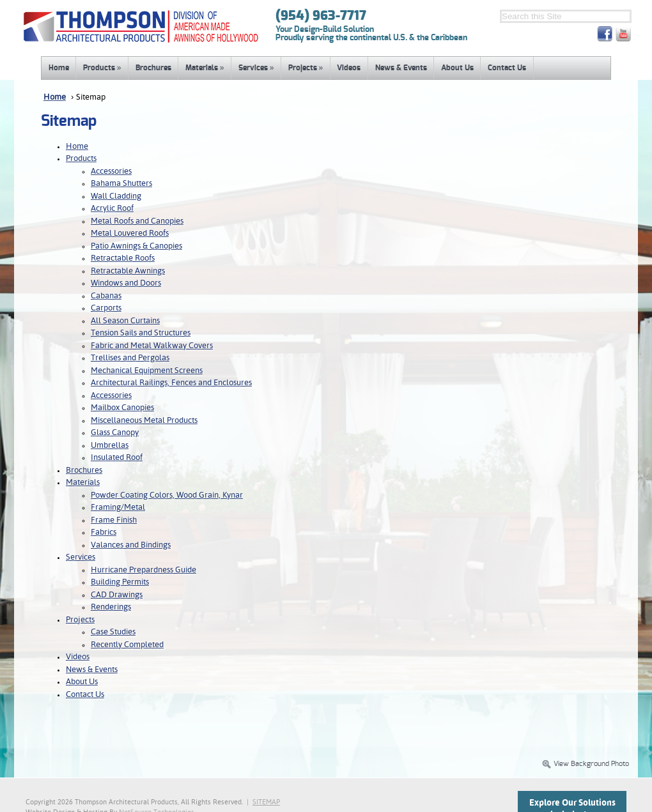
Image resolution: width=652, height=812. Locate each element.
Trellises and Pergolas (130, 358)
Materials (205, 68)
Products (102, 68)
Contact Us (507, 68)
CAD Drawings (117, 595)
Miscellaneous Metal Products (144, 421)
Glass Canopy (115, 433)
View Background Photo (585, 764)
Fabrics (104, 532)
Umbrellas (110, 446)
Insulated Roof (117, 458)
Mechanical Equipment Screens (147, 371)
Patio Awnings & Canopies (136, 246)
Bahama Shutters (121, 184)
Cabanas (106, 296)
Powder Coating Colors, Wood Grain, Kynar (167, 495)
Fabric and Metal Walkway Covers (152, 346)
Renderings (111, 607)
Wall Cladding (116, 196)
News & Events (401, 68)
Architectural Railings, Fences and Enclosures (171, 383)
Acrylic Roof (112, 209)
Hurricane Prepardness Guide (144, 570)
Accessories (111, 172)
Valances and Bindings (131, 545)
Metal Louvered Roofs (130, 234)
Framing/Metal (118, 508)
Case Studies (113, 632)
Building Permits (120, 582)
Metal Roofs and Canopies (137, 221)
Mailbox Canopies (122, 408)
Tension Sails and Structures (141, 333)
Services (256, 68)
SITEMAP (266, 802)
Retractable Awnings (128, 271)
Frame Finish (114, 520)
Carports (106, 308)
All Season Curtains (125, 321)
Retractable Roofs (123, 258)
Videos (349, 68)
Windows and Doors (126, 283)
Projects (306, 68)
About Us (457, 68)
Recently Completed (127, 645)
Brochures (153, 68)
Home (59, 68)
